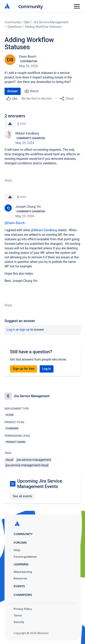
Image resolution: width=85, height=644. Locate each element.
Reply (8, 180)
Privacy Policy (23, 609)
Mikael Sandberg (27, 133)
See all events (22, 496)
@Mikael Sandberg (44, 230)
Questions (15, 27)
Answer (13, 91)
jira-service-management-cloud (27, 465)
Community (31, 6)
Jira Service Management (51, 22)
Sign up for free (23, 369)
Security (19, 622)
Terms (18, 615)
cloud (9, 460)
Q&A (27, 22)
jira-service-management (34, 460)
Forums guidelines (25, 557)
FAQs (17, 550)
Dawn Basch (28, 57)
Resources (20, 578)
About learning (23, 572)
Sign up (25, 330)
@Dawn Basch (15, 223)
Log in (11, 330)
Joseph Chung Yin (28, 207)
